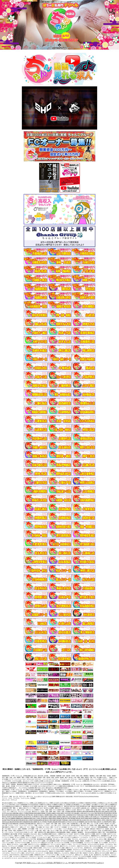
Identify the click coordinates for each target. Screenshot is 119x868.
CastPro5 (99, 863)
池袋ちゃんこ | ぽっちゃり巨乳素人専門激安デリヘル (47, 863)
